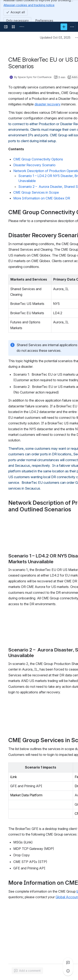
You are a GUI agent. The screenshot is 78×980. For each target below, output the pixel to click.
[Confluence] (22, 27)
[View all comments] (68, 963)
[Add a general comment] (27, 971)
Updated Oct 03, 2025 (55, 37)
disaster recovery (48, 104)
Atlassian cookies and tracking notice (29, 5)
